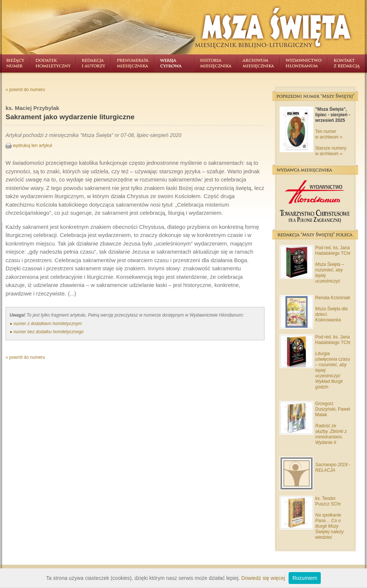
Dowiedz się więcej (263, 578)
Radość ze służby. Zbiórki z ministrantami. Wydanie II (331, 434)
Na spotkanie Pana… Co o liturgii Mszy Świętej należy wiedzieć (329, 526)
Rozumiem (305, 578)
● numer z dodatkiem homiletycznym (46, 324)
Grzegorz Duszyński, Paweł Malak (333, 409)
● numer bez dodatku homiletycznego (47, 332)
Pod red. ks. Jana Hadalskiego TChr (333, 250)
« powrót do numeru (25, 90)
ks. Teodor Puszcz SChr (328, 501)
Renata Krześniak (333, 298)
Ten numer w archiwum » (329, 134)
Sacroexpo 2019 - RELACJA (333, 467)
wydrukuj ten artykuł (29, 146)
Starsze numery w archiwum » (331, 151)
